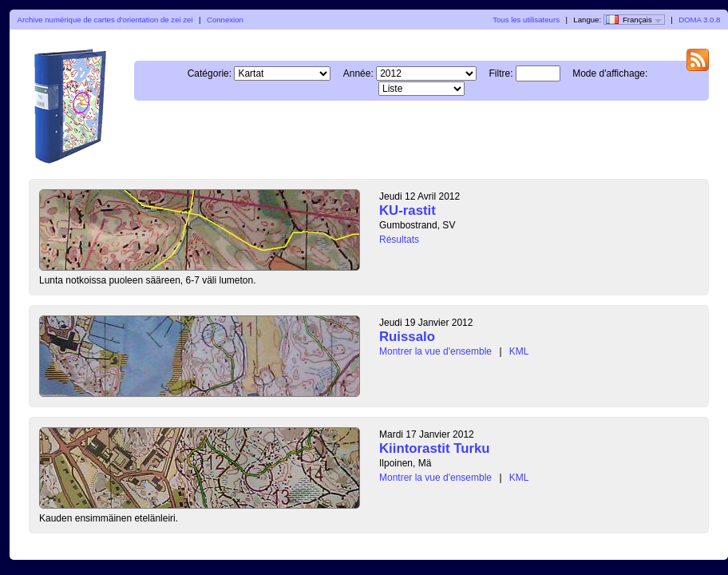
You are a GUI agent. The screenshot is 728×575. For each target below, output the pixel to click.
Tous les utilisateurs (526, 20)
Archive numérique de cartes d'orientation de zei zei (105, 20)
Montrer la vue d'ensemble (435, 351)
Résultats (399, 240)
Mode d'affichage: (610, 73)
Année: (358, 73)
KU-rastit (408, 210)
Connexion (225, 20)
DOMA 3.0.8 (699, 20)
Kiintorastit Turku (435, 448)
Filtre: (500, 73)
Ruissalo (407, 337)
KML (519, 351)
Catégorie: (210, 73)
